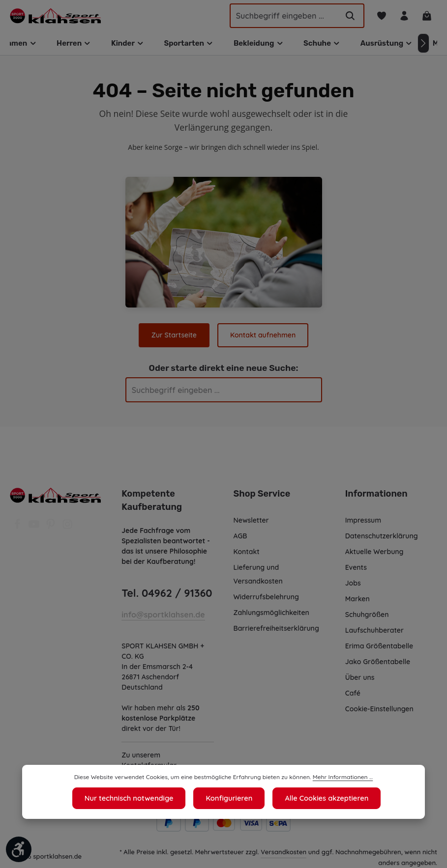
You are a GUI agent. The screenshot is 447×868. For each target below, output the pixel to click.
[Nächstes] (423, 43)
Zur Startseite (175, 335)
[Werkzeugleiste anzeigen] (19, 849)
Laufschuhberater (374, 630)
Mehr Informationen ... (337, 778)
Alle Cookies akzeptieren (324, 798)
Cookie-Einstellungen (380, 709)
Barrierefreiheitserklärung (276, 628)
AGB (241, 536)
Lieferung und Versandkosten (258, 574)
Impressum (364, 520)
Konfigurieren (229, 798)
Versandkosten (283, 852)
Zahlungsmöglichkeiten (272, 613)
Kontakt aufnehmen (262, 335)
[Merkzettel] (380, 16)
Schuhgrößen (367, 615)
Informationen (375, 494)
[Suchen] (349, 16)
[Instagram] (67, 527)
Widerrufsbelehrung (266, 597)
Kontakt (246, 552)
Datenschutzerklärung (381, 536)
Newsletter (251, 520)
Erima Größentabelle (379, 646)
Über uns (360, 677)
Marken (357, 599)
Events (357, 567)
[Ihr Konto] (403, 16)
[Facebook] (18, 527)
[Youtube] (35, 527)
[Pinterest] (52, 527)
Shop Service (262, 494)
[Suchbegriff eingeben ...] (279, 16)
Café (353, 693)
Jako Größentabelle (377, 662)
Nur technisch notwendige (131, 798)
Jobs (353, 583)
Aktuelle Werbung (374, 552)
